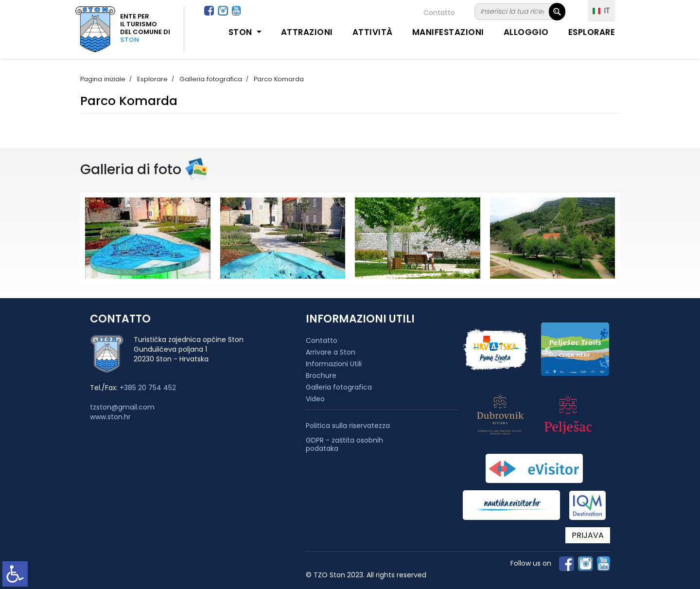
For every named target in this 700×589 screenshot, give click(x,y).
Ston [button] (242, 32)
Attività (373, 32)
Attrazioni (307, 32)
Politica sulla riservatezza (348, 426)
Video (315, 399)
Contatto (439, 13)
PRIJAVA (588, 535)
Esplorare (592, 32)
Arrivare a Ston (331, 352)
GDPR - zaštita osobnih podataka (344, 445)
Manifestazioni (448, 32)
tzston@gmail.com (122, 407)
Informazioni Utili (334, 364)
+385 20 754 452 (148, 388)
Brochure (321, 375)
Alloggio (526, 32)
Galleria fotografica (211, 79)
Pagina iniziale (103, 79)
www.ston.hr (110, 417)
